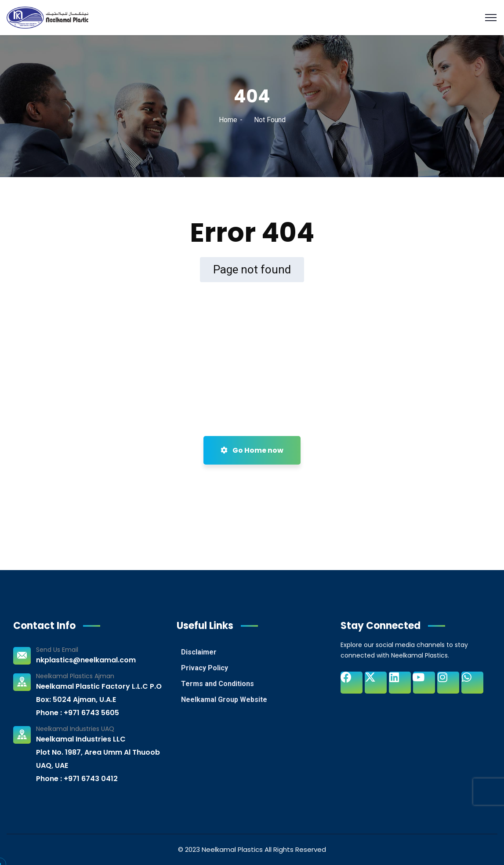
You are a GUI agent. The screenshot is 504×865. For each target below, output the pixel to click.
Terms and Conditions (218, 684)
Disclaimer (199, 652)
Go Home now (252, 450)
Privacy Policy (205, 668)
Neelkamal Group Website (224, 700)
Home (228, 120)
